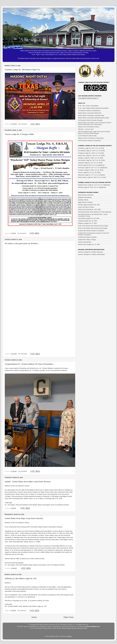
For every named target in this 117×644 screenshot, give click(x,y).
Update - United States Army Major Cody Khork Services (28, 482)
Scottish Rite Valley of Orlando (87, 237)
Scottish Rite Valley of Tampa (87, 240)
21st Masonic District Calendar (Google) (90, 120)
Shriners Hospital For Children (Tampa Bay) (91, 254)
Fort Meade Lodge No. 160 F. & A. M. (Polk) (91, 151)
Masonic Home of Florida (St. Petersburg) (91, 138)
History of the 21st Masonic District (89, 127)
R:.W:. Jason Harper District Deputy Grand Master (93, 108)
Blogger (69, 636)
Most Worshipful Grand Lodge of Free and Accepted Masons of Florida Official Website (94, 132)
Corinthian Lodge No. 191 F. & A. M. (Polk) (91, 148)
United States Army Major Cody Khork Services (24, 518)
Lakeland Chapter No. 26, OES (88, 221)
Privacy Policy (47, 628)
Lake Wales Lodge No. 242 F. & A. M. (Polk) (92, 160)
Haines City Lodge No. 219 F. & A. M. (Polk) (91, 156)
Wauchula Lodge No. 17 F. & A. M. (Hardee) (92, 175)
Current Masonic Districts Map (87, 136)
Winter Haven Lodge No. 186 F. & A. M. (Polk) (92, 177)
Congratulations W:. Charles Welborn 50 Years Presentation (29, 364)
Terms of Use (57, 628)
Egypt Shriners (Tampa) (85, 202)
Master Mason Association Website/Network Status (94, 118)
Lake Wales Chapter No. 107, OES (89, 218)
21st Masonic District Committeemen (89, 111)
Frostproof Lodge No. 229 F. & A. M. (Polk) (91, 153)
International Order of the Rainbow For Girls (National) (95, 212)
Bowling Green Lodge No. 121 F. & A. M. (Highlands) (94, 185)
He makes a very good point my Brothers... (22, 244)
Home (34, 617)
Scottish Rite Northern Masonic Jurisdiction (91, 231)
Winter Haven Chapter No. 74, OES (89, 244)
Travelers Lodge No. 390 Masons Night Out (22, 70)
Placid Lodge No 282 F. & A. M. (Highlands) (91, 165)
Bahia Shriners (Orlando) (86, 195)
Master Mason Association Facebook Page (91, 115)
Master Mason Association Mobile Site (90, 113)
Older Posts (69, 617)
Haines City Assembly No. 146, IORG (90, 209)
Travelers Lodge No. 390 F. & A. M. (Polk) (91, 170)
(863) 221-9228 (44, 601)
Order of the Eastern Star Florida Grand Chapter (93, 228)
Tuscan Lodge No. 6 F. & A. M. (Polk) (89, 172)
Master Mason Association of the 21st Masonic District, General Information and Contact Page (95, 123)
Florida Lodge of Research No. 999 (89, 205)
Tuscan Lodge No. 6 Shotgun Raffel (19, 134)
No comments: (23, 124)
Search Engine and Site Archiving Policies (75, 628)
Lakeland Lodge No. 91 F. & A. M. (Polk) (90, 163)
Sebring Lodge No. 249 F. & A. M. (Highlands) (92, 187)
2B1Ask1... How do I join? (86, 129)
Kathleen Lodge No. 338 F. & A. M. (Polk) (91, 158)
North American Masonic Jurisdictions (90, 141)
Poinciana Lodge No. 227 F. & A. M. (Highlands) (93, 168)
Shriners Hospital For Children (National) (90, 252)
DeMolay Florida (83, 200)
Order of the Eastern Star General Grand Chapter (93, 226)
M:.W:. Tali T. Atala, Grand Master (88, 106)
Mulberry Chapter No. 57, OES (87, 223)
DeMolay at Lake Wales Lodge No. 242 (21, 579)
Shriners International (85, 242)
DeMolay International (85, 197)
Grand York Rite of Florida (86, 207)
